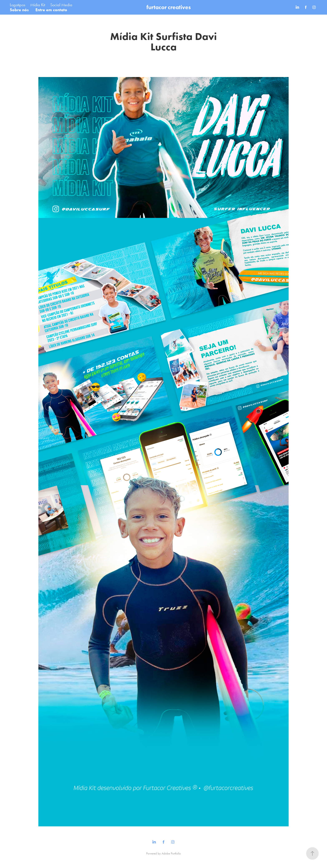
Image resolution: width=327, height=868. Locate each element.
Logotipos (18, 5)
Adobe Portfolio (171, 853)
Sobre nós (19, 10)
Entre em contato (51, 10)
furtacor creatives (169, 7)
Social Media (61, 5)
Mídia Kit (38, 5)
